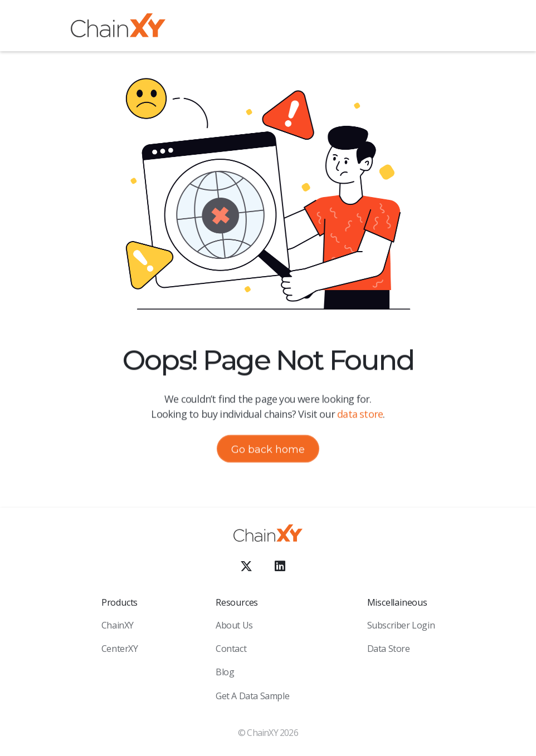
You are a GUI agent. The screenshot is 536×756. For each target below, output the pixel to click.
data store (360, 414)
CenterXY (120, 649)
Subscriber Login (401, 625)
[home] (118, 28)
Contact (231, 649)
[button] (457, 27)
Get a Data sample (252, 696)
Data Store (389, 649)
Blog (225, 672)
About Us (234, 625)
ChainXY (118, 625)
